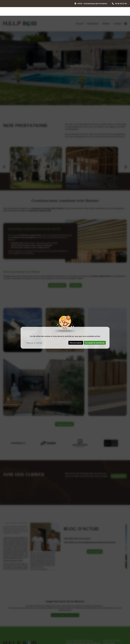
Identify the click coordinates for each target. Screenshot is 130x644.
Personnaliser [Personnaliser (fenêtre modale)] (76, 327)
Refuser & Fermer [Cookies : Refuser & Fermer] (34, 327)
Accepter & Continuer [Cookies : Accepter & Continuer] (95, 327)
